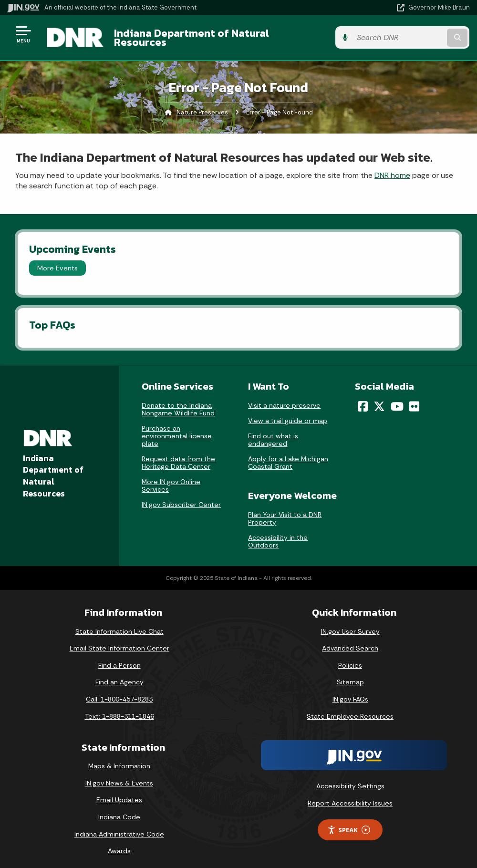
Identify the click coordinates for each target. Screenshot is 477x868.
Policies (350, 658)
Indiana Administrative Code (119, 827)
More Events (57, 261)
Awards (119, 844)
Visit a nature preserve (284, 398)
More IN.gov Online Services (171, 478)
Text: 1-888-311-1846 (119, 709)
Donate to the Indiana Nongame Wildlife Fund (178, 402)
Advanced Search (350, 641)
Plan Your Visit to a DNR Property (285, 511)
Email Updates (119, 793)
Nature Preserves (202, 105)
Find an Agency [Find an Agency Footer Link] (119, 675)
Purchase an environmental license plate (177, 429)
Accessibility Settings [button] (350, 779)
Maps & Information (119, 759)
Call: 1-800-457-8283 (119, 692)
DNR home (392, 168)
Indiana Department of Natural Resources (218, 34)
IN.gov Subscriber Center (181, 497)
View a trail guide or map (288, 413)
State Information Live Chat (119, 624)
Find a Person (119, 658)
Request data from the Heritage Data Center (178, 455)
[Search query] (400, 34)
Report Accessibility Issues (350, 796)
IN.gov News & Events (119, 776)
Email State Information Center (119, 641)
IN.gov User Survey (350, 624)
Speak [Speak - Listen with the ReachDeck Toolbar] (349, 822)
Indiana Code (119, 810)
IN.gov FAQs (350, 692)
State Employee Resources (350, 709)
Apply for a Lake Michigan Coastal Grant (288, 455)
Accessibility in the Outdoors (278, 534)
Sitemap (350, 675)
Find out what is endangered (273, 433)
